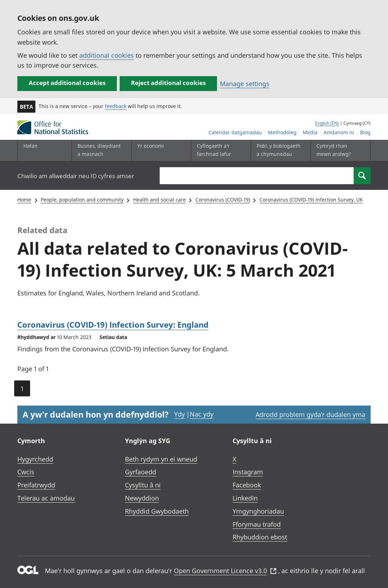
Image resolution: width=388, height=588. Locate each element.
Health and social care (159, 200)
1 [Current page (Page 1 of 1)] (22, 389)
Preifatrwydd (36, 485)
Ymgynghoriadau (258, 511)
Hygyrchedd (35, 459)
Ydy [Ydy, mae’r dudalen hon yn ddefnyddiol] (179, 414)
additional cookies (107, 55)
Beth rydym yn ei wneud (161, 459)
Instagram (248, 472)
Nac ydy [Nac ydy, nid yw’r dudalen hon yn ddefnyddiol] (202, 414)
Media (310, 132)
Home (24, 200)
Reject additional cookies (168, 83)
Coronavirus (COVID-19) (223, 200)
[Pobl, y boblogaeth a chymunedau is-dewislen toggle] (279, 151)
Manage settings (245, 84)
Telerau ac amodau (46, 498)
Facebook (247, 485)
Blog (365, 132)
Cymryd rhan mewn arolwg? (334, 150)
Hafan (30, 146)
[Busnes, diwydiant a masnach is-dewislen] (100, 151)
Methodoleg (282, 132)
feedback (116, 106)
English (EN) (327, 123)
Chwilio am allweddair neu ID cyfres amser (76, 176)
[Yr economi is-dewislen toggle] (160, 151)
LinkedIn (245, 498)
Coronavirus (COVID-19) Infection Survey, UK (311, 200)
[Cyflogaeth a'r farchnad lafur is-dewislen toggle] (219, 151)
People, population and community (82, 200)
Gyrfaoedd (141, 472)
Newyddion (142, 498)
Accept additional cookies (67, 83)
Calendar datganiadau (235, 132)
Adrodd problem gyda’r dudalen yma (310, 414)
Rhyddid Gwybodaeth (157, 511)
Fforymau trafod (257, 524)
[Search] (362, 176)
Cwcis (26, 472)
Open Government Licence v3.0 (225, 571)
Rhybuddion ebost (260, 537)
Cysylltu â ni (143, 485)
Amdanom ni (339, 132)
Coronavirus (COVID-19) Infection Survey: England (113, 324)
